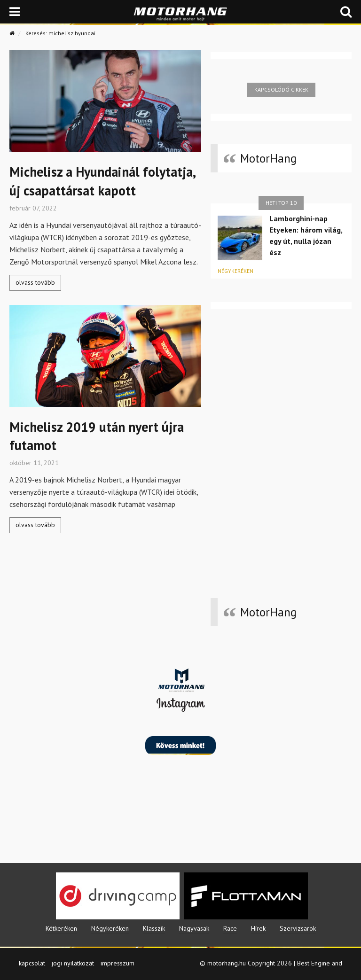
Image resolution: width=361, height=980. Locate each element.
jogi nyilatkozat (73, 963)
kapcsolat (32, 963)
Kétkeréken (61, 928)
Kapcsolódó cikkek (281, 89)
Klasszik (154, 928)
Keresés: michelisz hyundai (60, 33)
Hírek (258, 928)
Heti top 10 (281, 203)
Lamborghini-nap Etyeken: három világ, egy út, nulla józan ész (306, 235)
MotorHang (268, 158)
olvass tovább (35, 282)
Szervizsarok (298, 928)
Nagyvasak (194, 928)
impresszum (118, 963)
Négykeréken (235, 271)
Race (230, 928)
